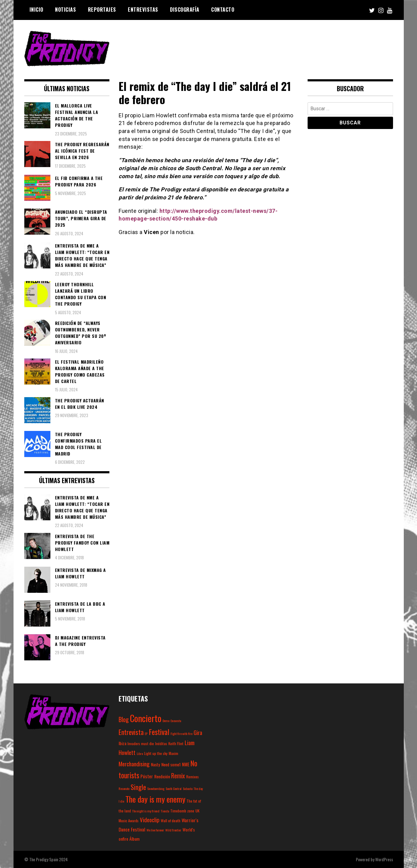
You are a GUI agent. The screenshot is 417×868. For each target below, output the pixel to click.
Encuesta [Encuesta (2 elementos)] (176, 721)
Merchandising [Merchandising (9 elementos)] (134, 764)
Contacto (223, 10)
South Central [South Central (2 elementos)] (174, 788)
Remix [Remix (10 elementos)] (178, 776)
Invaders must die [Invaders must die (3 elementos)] (141, 743)
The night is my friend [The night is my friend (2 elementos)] (146, 811)
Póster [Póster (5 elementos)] (147, 776)
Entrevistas (143, 10)
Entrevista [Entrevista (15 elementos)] (131, 732)
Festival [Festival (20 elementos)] (159, 732)
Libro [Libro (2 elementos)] (140, 753)
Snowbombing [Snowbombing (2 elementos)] (156, 788)
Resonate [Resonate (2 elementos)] (124, 788)
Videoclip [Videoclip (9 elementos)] (150, 819)
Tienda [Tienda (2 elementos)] (165, 811)
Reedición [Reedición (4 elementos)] (162, 776)
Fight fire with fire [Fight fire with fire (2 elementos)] (181, 733)
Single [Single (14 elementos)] (138, 787)
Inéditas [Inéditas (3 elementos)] (161, 743)
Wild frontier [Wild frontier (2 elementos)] (173, 830)
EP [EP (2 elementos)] (146, 733)
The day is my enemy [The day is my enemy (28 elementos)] (155, 799)
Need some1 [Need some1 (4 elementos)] (171, 764)
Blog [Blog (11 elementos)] (124, 719)
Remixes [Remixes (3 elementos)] (193, 777)
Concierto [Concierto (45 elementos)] (146, 718)
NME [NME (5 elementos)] (186, 764)
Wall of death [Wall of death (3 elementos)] (171, 821)
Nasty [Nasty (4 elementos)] (155, 764)
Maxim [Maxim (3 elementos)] (173, 753)
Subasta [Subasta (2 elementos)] (188, 788)
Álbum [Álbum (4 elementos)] (134, 839)
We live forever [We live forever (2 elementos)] (155, 830)
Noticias (65, 10)
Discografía (185, 10)
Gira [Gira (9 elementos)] (198, 732)
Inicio (36, 10)
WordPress (384, 859)
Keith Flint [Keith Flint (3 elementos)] (176, 743)
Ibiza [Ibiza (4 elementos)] (122, 743)
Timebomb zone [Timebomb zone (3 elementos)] (182, 811)
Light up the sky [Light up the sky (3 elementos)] (156, 753)
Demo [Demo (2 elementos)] (166, 721)
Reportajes (102, 10)
